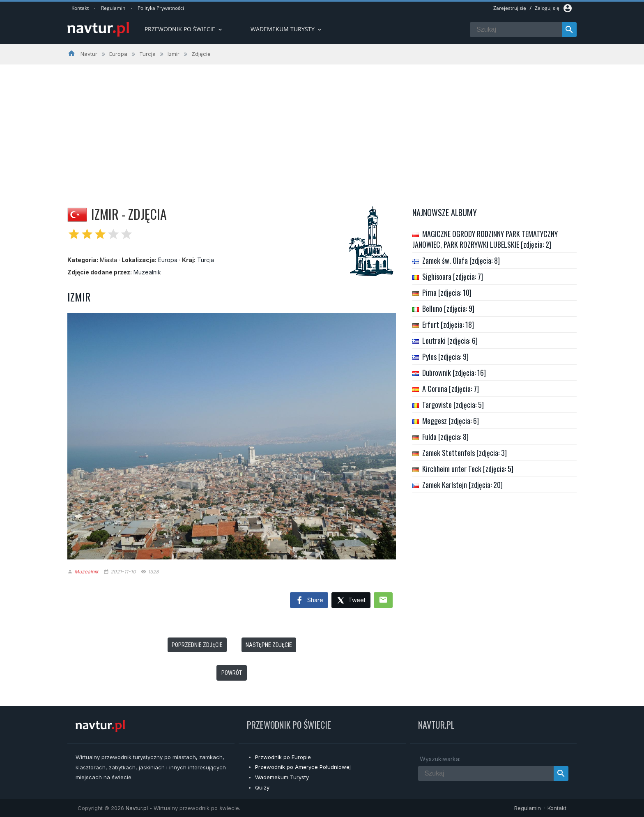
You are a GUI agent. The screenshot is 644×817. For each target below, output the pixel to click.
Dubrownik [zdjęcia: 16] (454, 373)
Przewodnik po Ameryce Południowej (303, 767)
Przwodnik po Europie (283, 757)
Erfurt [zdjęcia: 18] (448, 324)
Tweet (351, 601)
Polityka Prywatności (161, 8)
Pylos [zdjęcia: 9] (445, 357)
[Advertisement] (322, 126)
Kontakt (80, 8)
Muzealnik (147, 272)
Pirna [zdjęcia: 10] (447, 292)
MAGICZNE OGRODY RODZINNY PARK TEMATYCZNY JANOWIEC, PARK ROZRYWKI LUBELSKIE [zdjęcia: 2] (485, 239)
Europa (168, 260)
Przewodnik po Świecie (184, 29)
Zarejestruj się (510, 8)
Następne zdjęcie (269, 645)
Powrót (232, 673)
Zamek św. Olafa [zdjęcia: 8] (461, 260)
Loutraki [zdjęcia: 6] (450, 341)
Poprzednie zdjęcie (197, 645)
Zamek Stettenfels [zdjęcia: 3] (465, 453)
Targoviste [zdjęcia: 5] (453, 405)
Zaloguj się (547, 8)
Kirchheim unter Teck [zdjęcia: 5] (468, 469)
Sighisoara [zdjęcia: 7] (453, 276)
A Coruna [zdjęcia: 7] (451, 389)
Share (309, 601)
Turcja (206, 260)
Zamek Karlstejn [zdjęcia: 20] (462, 485)
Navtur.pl (137, 808)
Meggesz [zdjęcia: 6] (451, 421)
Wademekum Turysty (282, 777)
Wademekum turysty (287, 29)
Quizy (262, 787)
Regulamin (113, 8)
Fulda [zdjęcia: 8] (445, 437)
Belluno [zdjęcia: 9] (448, 308)
